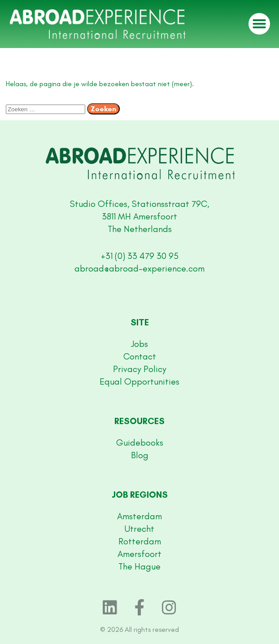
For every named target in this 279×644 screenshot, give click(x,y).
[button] (259, 24)
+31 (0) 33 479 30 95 (140, 256)
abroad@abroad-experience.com (139, 268)
